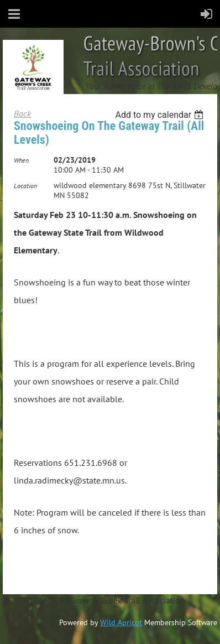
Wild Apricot (121, 622)
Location (25, 186)
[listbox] (161, 115)
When (21, 160)
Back (22, 113)
